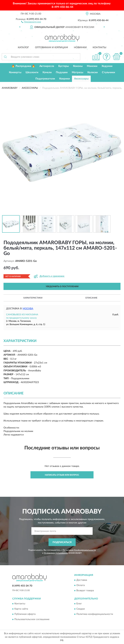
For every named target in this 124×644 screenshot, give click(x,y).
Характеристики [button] (33, 298)
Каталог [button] (23, 48)
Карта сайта (21, 609)
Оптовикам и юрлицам (51, 48)
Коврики (65, 79)
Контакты (99, 48)
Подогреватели (45, 79)
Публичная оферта (25, 614)
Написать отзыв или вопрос (62, 475)
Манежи (92, 66)
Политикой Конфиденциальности (79, 550)
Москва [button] (28, 309)
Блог (79, 604)
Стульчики (108, 72)
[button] (31, 22)
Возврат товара (85, 591)
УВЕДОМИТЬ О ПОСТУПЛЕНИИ (62, 286)
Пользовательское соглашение (32, 620)
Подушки (62, 72)
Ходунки (107, 66)
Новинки (80, 48)
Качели (47, 72)
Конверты (15, 72)
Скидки (81, 609)
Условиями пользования (56, 553)
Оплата (81, 585)
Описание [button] (91, 298)
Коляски (93, 72)
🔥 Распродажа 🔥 (23, 66)
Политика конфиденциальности (95, 614)
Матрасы (77, 72)
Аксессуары (81, 79)
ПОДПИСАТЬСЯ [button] (62, 542)
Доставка (82, 580)
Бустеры (64, 66)
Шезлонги (32, 72)
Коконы (78, 66)
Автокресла (47, 66)
